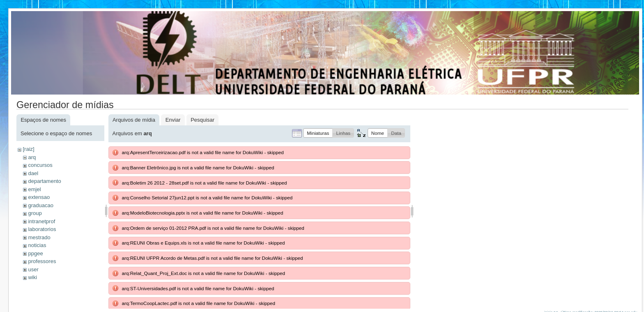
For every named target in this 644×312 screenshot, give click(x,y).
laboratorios (42, 229)
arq (32, 157)
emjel (34, 189)
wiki (32, 277)
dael (33, 173)
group (35, 213)
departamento (44, 181)
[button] (318, 133)
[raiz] (28, 149)
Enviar (173, 120)
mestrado (39, 237)
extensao (39, 197)
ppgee (35, 253)
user (33, 269)
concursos (40, 165)
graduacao (40, 205)
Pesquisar (202, 120)
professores (42, 261)
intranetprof (41, 221)
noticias (37, 245)
